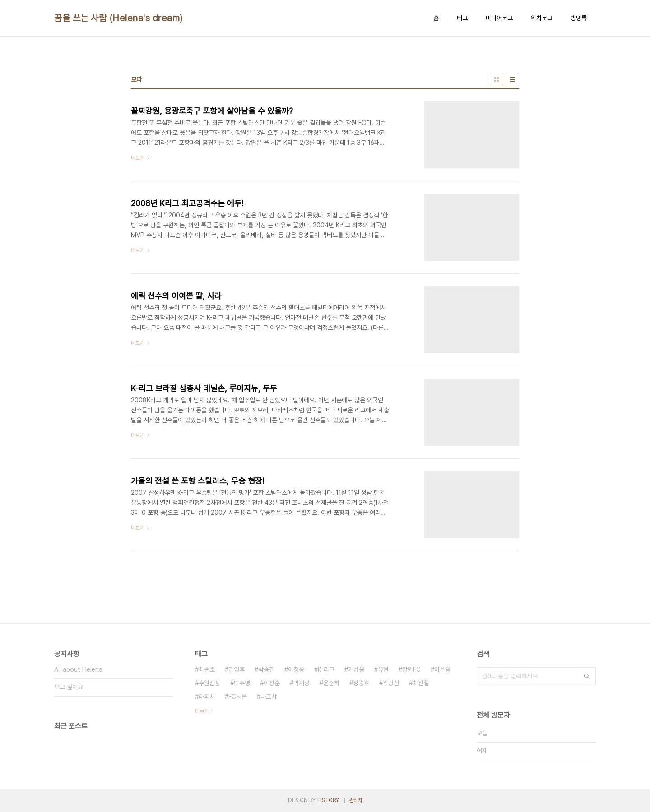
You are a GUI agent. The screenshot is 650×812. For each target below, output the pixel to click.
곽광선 (391, 683)
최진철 (421, 683)
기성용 (356, 669)
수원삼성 (209, 683)
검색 (587, 676)
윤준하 (331, 683)
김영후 (237, 669)
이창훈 (272, 683)
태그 (462, 18)
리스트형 (512, 79)
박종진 (266, 669)
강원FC (411, 669)
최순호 (207, 669)
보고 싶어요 (69, 687)
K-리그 (326, 669)
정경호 (361, 683)
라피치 (207, 697)
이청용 (296, 669)
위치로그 (542, 18)
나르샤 (269, 697)
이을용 (442, 669)
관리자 (356, 800)
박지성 (302, 683)
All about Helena (78, 669)
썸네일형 (497, 79)
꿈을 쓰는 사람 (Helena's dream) (118, 18)
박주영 (242, 683)
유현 (383, 669)
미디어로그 (499, 18)
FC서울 (238, 697)
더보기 (202, 711)
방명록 (579, 18)
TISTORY (328, 800)
